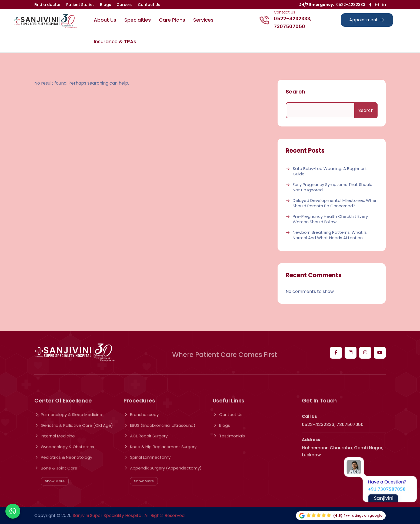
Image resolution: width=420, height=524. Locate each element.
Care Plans (172, 20)
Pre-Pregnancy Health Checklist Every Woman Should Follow (330, 219)
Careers (124, 5)
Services (203, 20)
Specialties (138, 20)
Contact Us (149, 5)
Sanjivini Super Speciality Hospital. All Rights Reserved (129, 515)
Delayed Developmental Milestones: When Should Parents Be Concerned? (335, 203)
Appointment (367, 20)
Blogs (106, 5)
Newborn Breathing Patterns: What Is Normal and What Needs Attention (330, 235)
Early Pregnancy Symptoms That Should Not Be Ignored (333, 187)
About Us (105, 20)
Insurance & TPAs (115, 41)
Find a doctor (48, 5)
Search (295, 92)
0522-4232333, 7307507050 (293, 22)
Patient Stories (80, 5)
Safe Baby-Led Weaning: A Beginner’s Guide (330, 171)
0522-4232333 (351, 5)
